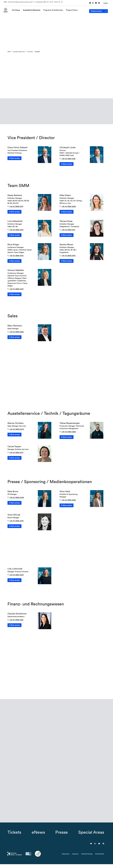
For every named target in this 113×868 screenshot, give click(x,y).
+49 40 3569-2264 (69, 207)
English (106, 2)
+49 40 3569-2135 (68, 159)
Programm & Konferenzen (54, 9)
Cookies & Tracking (87, 858)
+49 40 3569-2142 (16, 230)
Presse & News (73, 9)
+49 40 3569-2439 (17, 496)
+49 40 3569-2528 (69, 431)
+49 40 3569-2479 (17, 428)
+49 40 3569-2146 (16, 289)
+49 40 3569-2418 (16, 520)
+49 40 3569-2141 (68, 230)
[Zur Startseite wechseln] (6, 9)
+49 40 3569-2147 (16, 207)
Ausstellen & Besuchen (33, 9)
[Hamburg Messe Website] (15, 858)
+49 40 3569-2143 (16, 256)
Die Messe (17, 9)
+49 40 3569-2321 (16, 619)
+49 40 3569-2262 (69, 499)
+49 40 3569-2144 (68, 256)
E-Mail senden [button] (14, 159)
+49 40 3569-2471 (16, 451)
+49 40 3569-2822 (17, 332)
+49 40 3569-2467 (17, 574)
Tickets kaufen (96, 9)
